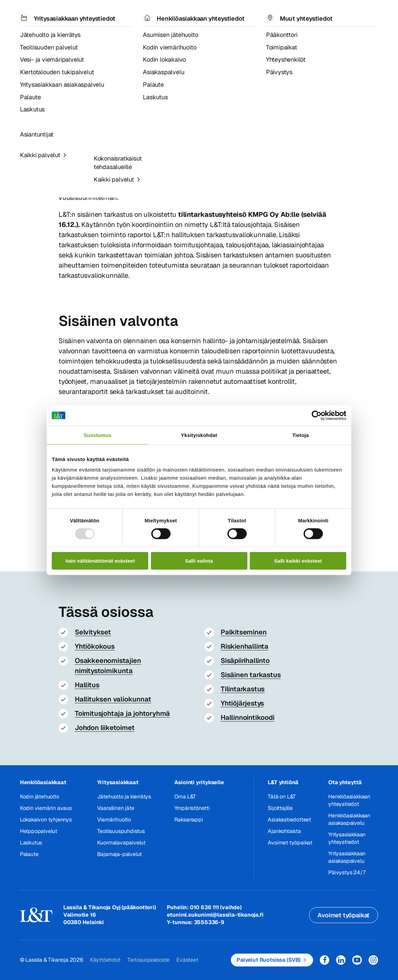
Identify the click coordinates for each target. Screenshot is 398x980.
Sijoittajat (43, 39)
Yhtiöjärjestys (242, 703)
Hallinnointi (74, 39)
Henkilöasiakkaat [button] (43, 782)
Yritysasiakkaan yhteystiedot (347, 838)
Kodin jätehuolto (40, 797)
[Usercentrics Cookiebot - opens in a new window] (317, 415)
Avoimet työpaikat (290, 843)
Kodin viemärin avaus (46, 808)
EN (308, 16)
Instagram (373, 960)
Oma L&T (185, 797)
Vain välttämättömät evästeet (100, 561)
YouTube (357, 960)
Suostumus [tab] (98, 435)
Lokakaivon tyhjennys (46, 820)
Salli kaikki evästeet (298, 561)
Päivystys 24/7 (347, 872)
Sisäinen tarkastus (251, 675)
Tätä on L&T (282, 797)
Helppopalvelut (39, 831)
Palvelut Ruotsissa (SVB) (269, 960)
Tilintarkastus (243, 689)
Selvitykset (93, 632)
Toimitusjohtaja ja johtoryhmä (122, 713)
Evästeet (187, 960)
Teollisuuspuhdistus (121, 831)
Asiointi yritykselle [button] (199, 782)
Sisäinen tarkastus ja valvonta (127, 39)
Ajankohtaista (284, 831)
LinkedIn (341, 960)
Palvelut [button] (64, 16)
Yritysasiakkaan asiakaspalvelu (347, 857)
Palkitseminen (244, 632)
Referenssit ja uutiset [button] (110, 16)
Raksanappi (189, 820)
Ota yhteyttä (345, 782)
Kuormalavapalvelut (121, 843)
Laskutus (31, 843)
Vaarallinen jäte (116, 808)
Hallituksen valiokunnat (113, 699)
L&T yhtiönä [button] (283, 782)
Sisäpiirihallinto (245, 661)
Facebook (325, 960)
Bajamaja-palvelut (120, 854)
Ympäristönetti (192, 808)
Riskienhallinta (245, 646)
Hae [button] (324, 12)
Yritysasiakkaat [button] (118, 782)
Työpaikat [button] (226, 16)
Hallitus (87, 685)
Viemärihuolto (114, 820)
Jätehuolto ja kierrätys (124, 797)
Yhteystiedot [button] (272, 16)
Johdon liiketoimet (105, 728)
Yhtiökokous (95, 646)
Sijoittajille (280, 808)
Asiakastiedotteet (289, 820)
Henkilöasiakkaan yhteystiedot (349, 800)
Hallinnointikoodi (248, 717)
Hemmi (23, 39)
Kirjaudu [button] (359, 13)
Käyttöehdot (105, 960)
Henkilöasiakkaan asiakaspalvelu (349, 819)
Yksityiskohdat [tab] (199, 435)
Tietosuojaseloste (149, 960)
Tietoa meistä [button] (171, 16)
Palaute (29, 854)
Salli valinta (199, 561)
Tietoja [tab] (301, 435)
